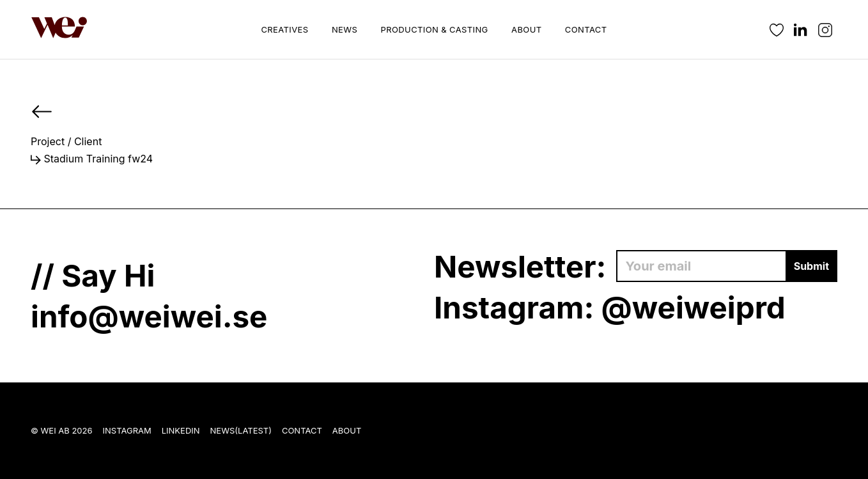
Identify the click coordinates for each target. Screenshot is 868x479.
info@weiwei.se (149, 316)
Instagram (127, 430)
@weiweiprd (694, 307)
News (345, 29)
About (526, 29)
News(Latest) (241, 430)
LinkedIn (181, 430)
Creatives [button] (284, 29)
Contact (586, 29)
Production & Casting (435, 29)
